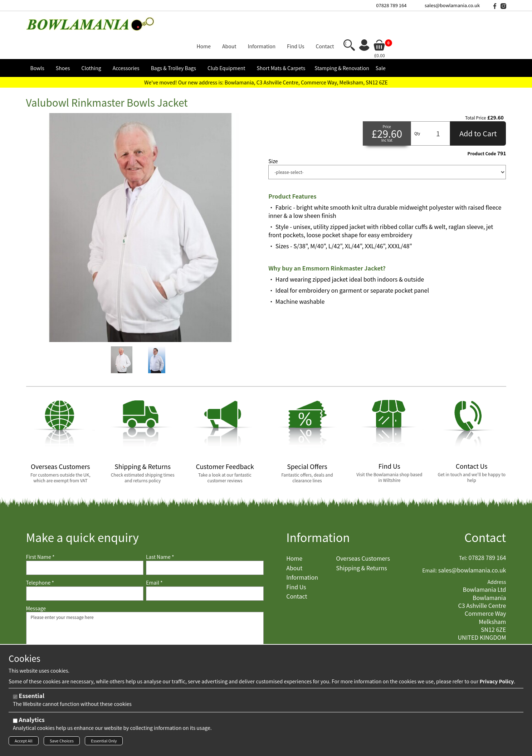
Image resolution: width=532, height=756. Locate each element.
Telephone (40, 560)
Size (273, 139)
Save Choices (62, 743)
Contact (485, 515)
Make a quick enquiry (82, 515)
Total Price (475, 95)
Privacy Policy (497, 683)
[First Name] (85, 545)
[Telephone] (85, 571)
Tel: (463, 536)
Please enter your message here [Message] (145, 625)
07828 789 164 (391, 5)
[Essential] (15, 699)
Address (497, 559)
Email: (429, 548)
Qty (417, 111)
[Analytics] (15, 723)
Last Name (160, 535)
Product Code (482, 131)
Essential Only (104, 743)
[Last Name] (205, 545)
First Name (40, 535)
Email (154, 560)
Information (318, 515)
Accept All (24, 743)
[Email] (205, 571)
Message (36, 586)
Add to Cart (478, 111)
